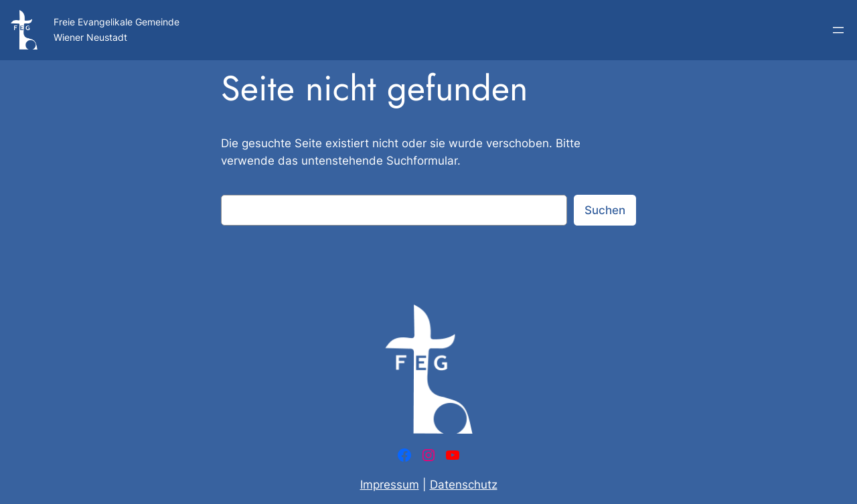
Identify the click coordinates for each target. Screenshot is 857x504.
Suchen (605, 210)
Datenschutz (464, 485)
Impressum (390, 485)
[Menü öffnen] (838, 30)
